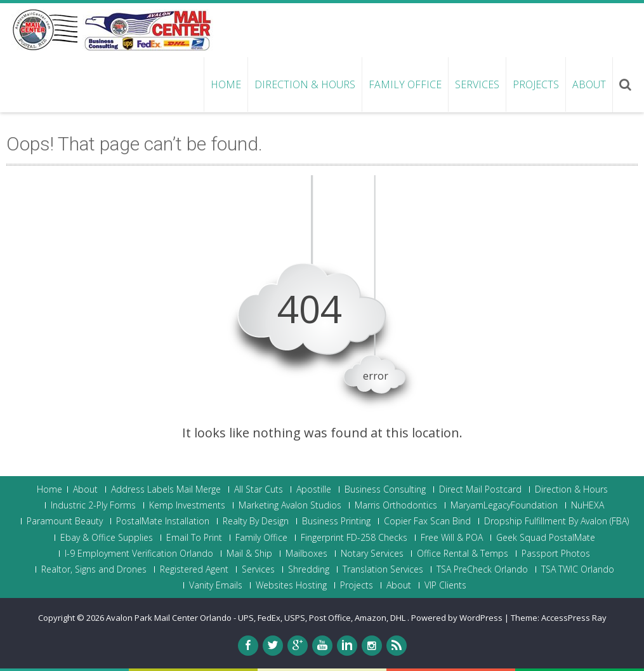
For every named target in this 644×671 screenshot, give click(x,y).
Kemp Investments (187, 505)
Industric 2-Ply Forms (93, 505)
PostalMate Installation (163, 521)
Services (477, 84)
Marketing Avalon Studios (290, 505)
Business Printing (336, 521)
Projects (536, 84)
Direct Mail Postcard (480, 489)
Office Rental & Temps (463, 554)
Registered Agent (194, 569)
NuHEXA (588, 505)
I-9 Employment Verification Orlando (139, 554)
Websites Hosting (291, 585)
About (589, 84)
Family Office (405, 84)
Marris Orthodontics (396, 505)
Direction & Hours (305, 84)
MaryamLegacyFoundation (504, 505)
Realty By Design (256, 521)
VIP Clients (445, 585)
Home (226, 84)
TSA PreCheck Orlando (482, 569)
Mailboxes (306, 554)
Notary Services (372, 554)
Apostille (314, 489)
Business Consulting (385, 489)
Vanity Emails (216, 585)
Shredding (309, 569)
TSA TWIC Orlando (578, 569)
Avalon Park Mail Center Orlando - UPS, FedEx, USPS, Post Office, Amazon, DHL (257, 618)
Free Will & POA (452, 538)
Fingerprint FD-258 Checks (354, 538)
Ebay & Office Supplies (107, 538)
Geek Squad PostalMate (546, 538)
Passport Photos (556, 554)
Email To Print (194, 538)
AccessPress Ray (574, 618)
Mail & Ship (249, 554)
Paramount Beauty (65, 521)
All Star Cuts (259, 489)
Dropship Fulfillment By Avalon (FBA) (556, 521)
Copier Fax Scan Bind (427, 521)
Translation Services (383, 569)
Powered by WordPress (457, 618)
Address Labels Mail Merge (166, 489)
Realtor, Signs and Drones (94, 569)
